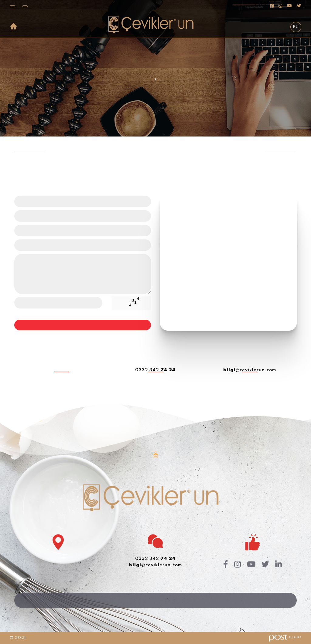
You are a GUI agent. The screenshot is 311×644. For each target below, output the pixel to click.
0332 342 (155, 370)
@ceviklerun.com (250, 370)
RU (296, 27)
